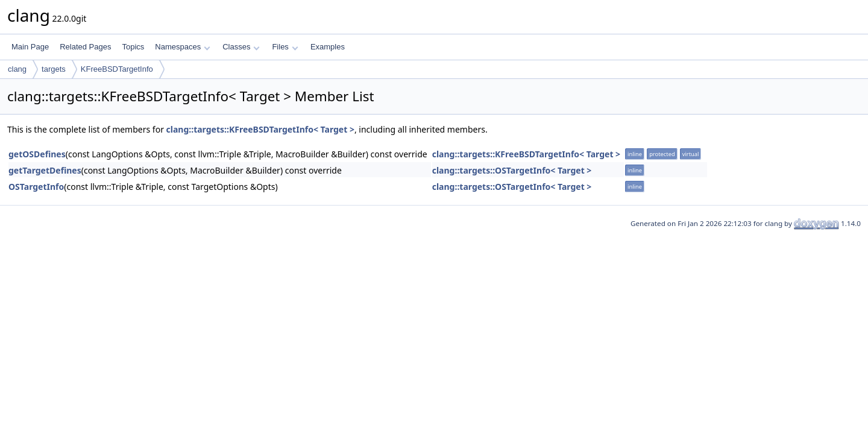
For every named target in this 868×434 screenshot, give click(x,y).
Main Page (30, 47)
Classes (241, 47)
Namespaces (182, 47)
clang (17, 69)
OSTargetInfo (36, 187)
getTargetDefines (45, 170)
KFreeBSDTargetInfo (117, 69)
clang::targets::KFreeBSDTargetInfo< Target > (260, 129)
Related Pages (85, 47)
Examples (328, 47)
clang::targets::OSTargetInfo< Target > (512, 170)
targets (54, 69)
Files (285, 47)
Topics (133, 47)
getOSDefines (37, 154)
